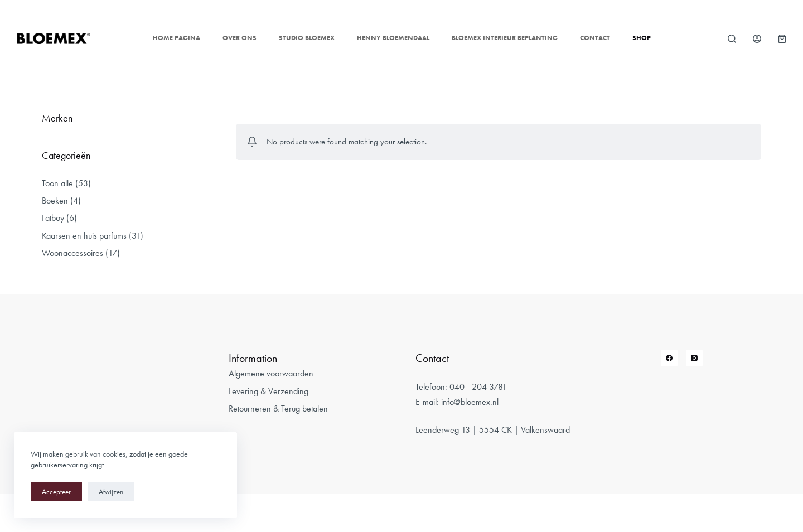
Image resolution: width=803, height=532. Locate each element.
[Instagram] (694, 358)
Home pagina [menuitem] (176, 38)
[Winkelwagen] (782, 39)
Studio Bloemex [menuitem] (307, 38)
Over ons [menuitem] (240, 38)
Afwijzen (111, 492)
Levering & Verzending (269, 391)
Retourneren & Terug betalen (278, 408)
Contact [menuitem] (595, 38)
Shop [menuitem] (642, 38)
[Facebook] (669, 358)
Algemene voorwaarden (271, 373)
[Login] (757, 39)
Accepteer (56, 492)
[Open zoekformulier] (732, 39)
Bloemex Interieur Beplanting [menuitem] (505, 38)
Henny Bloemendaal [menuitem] (393, 38)
